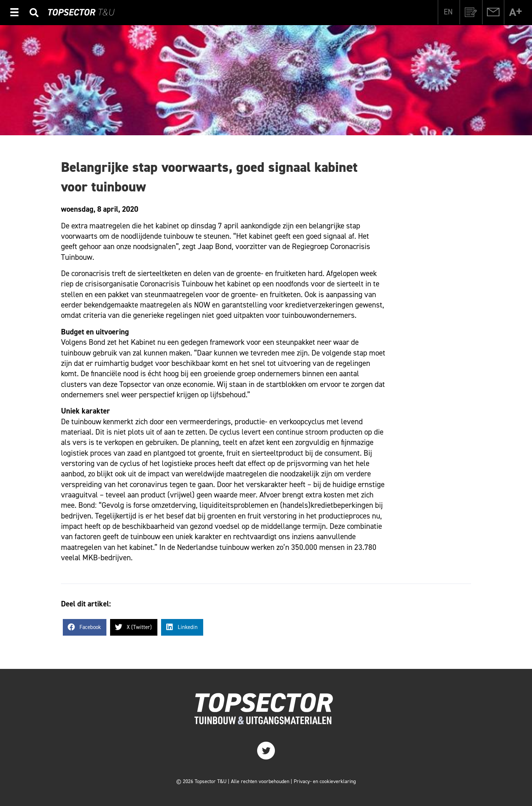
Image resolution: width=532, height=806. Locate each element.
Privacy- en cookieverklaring (325, 781)
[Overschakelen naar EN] (448, 12)
